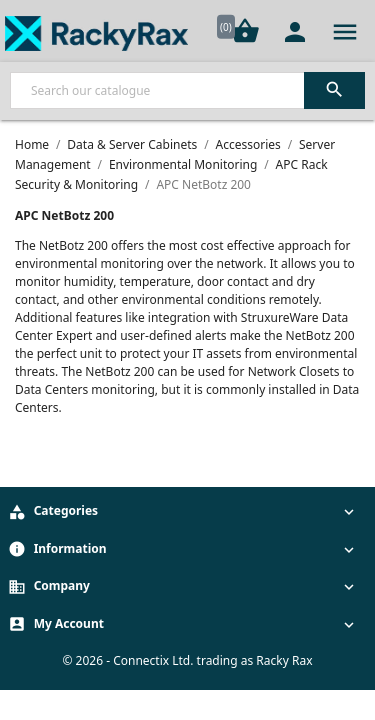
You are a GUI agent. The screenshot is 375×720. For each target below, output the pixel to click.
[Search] (187, 90)
